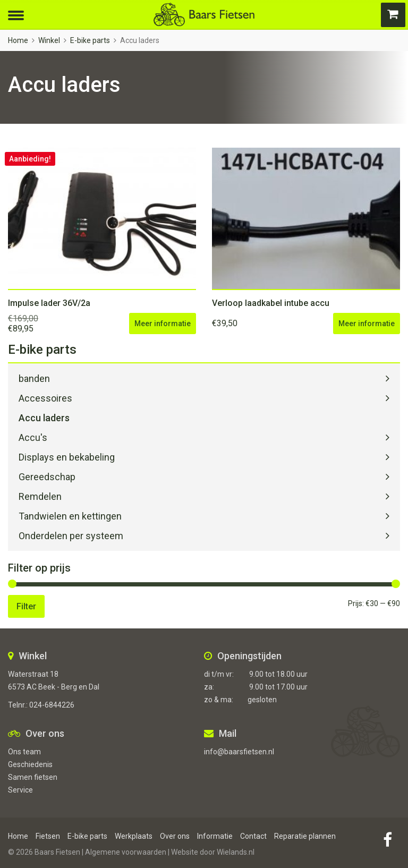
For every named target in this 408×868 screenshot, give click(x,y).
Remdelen (40, 496)
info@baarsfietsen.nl (239, 752)
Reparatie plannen (305, 836)
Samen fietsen (33, 777)
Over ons (175, 836)
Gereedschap (47, 477)
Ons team (24, 752)
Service (20, 790)
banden (34, 378)
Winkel (49, 40)
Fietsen (48, 836)
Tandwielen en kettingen (70, 516)
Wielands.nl (236, 852)
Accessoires (45, 398)
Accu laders (44, 418)
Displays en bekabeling (67, 457)
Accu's (33, 437)
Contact (253, 836)
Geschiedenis (30, 764)
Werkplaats (134, 836)
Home (18, 40)
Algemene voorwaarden (126, 852)
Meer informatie (163, 324)
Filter (26, 606)
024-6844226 (52, 705)
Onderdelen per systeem (71, 536)
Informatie (215, 836)
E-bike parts (90, 40)
